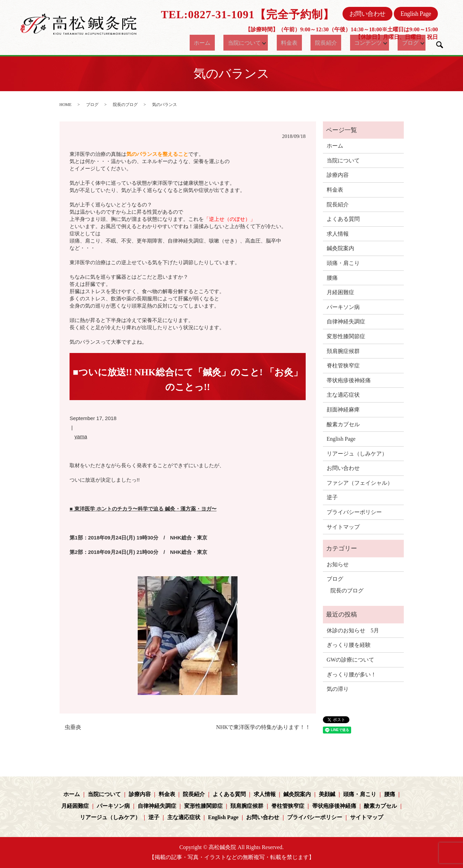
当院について (242, 43)
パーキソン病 (343, 307)
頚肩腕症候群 (343, 351)
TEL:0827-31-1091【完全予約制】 (248, 14)
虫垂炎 (73, 727)
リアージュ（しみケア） (357, 454)
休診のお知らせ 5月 (353, 630)
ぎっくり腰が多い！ (351, 674)
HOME (66, 105)
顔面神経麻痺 (343, 410)
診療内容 (338, 175)
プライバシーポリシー (354, 512)
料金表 (291, 43)
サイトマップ (343, 527)
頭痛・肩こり (343, 263)
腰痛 (332, 278)
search (440, 45)
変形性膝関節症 (346, 336)
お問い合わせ (367, 14)
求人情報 (338, 234)
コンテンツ (358, 43)
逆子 (332, 497)
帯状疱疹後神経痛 (349, 380)
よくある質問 (343, 219)
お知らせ (338, 564)
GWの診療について (351, 660)
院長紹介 (321, 43)
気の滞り (338, 689)
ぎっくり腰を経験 (349, 645)
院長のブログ (125, 105)
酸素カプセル (343, 424)
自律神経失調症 (346, 322)
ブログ (404, 43)
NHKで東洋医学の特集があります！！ (264, 727)
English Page (416, 14)
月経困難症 (340, 292)
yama (81, 436)
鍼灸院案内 (340, 248)
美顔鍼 (327, 794)
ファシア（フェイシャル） (360, 483)
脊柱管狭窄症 (343, 366)
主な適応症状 (343, 395)
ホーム (205, 43)
